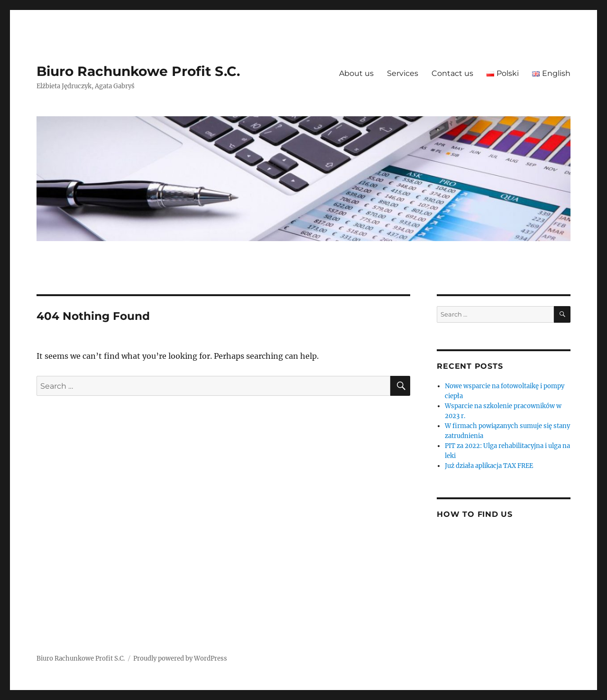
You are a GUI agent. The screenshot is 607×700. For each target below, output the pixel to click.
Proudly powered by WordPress (180, 658)
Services (403, 73)
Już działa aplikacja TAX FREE (489, 466)
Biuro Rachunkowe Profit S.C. (138, 71)
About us (356, 73)
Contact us (452, 73)
